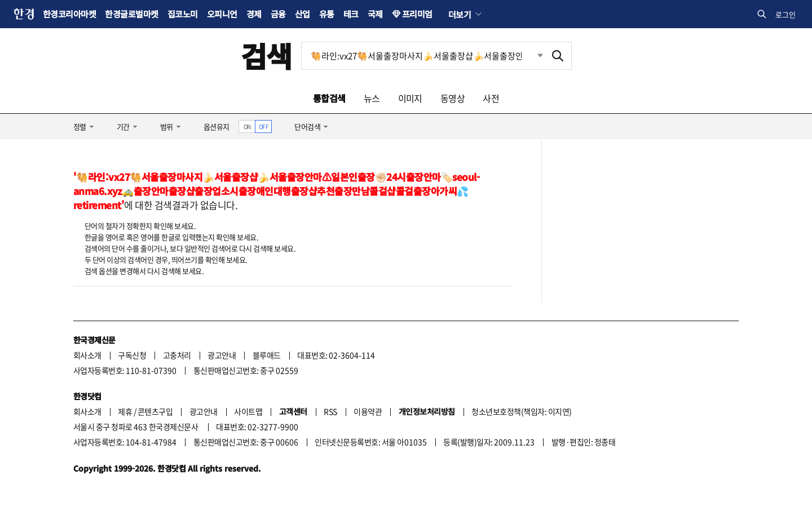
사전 (491, 98)
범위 (167, 126)
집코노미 (183, 14)
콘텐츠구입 (155, 411)
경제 (254, 14)
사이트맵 (248, 411)
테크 (351, 14)
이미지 (410, 98)
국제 (375, 14)
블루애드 (267, 355)
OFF (264, 126)
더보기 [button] (460, 14)
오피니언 (222, 14)
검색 (266, 56)
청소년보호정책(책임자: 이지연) (521, 411)
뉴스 (372, 98)
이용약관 (368, 411)
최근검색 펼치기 (532, 56)
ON (247, 126)
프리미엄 (417, 14)
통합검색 (329, 98)
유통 (327, 14)
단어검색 (307, 126)
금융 (278, 14)
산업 (303, 14)
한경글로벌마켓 (131, 14)
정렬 (80, 126)
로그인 (785, 14)
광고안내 (222, 355)
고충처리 (177, 355)
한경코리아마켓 (69, 14)
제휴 (125, 411)
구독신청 (132, 355)
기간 (123, 126)
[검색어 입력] (423, 56)
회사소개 (87, 355)
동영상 (453, 98)
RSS (330, 411)
